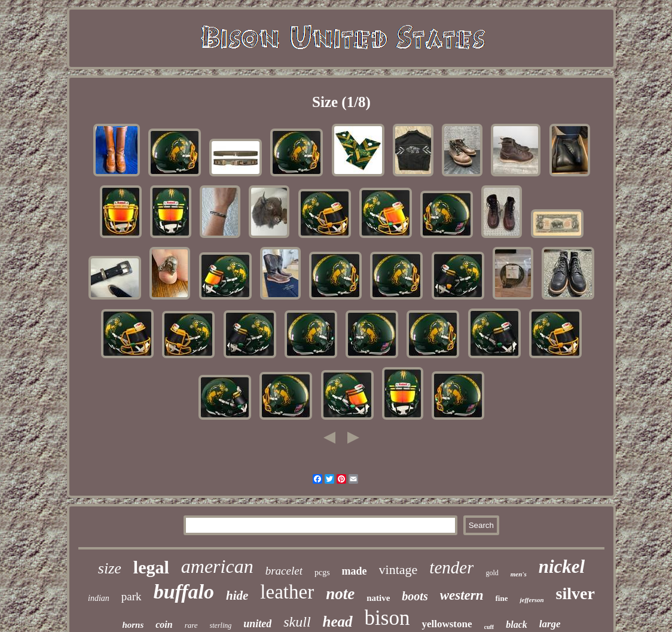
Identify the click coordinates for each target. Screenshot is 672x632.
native (378, 598)
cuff (489, 627)
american (217, 566)
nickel (562, 567)
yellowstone (447, 624)
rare (191, 625)
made (355, 571)
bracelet (284, 571)
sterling (221, 625)
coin (164, 625)
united (257, 624)
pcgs (322, 573)
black (517, 625)
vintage (398, 570)
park (132, 596)
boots (415, 596)
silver (575, 593)
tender (451, 567)
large (550, 624)
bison (387, 618)
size (110, 568)
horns (133, 625)
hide (237, 596)
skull (297, 622)
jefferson (532, 600)
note (340, 594)
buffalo (184, 592)
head (338, 622)
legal (151, 567)
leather (287, 592)
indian (99, 598)
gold (492, 573)
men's (519, 574)
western (462, 595)
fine (502, 598)
